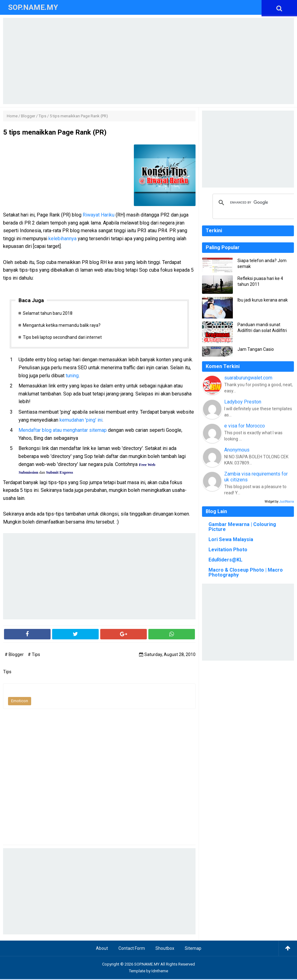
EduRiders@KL (225, 560)
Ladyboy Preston (243, 402)
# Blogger (15, 655)
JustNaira (287, 502)
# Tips (34, 655)
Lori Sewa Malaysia (231, 539)
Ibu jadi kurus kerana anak (263, 300)
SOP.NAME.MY (147, 965)
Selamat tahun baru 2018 (49, 313)
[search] (254, 203)
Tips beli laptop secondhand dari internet (64, 338)
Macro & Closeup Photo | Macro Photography (246, 572)
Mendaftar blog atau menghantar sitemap (63, 431)
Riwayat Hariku (99, 215)
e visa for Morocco (245, 426)
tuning (72, 376)
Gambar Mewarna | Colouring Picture (242, 527)
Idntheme (160, 972)
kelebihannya (62, 239)
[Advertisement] (148, 61)
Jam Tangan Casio (256, 349)
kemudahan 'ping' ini (81, 421)
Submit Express (60, 473)
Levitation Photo (228, 550)
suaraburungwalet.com (248, 378)
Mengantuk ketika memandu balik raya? (63, 326)
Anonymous (237, 450)
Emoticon (20, 702)
